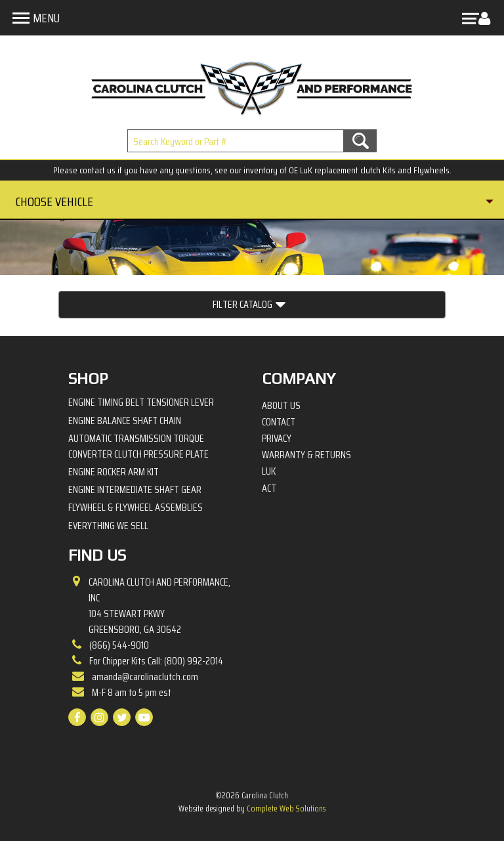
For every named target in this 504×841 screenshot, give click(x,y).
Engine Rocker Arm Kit (114, 472)
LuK (269, 471)
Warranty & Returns (306, 455)
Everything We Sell (108, 526)
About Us (281, 406)
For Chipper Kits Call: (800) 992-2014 (156, 661)
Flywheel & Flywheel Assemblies (136, 507)
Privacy (277, 439)
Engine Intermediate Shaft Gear (135, 489)
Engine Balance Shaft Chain (125, 420)
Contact (279, 422)
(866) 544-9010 (119, 645)
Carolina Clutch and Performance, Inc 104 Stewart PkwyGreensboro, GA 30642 (159, 606)
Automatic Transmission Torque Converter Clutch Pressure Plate (138, 446)
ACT (269, 488)
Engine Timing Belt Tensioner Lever (141, 402)
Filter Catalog (249, 305)
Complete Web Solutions (286, 809)
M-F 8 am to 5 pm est (132, 692)
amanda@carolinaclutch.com (145, 677)
